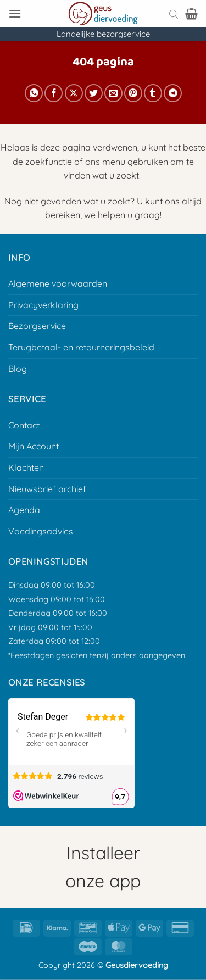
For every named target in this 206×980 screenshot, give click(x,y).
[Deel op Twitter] (94, 93)
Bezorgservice (37, 326)
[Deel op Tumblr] (153, 93)
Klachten (26, 467)
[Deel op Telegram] (173, 93)
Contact (24, 425)
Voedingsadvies (41, 531)
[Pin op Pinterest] (133, 93)
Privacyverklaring (43, 305)
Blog (18, 369)
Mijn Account (34, 446)
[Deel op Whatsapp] (34, 93)
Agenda (24, 510)
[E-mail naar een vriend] (113, 93)
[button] (15, 13)
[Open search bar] (174, 14)
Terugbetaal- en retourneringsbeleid (81, 347)
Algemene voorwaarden (58, 283)
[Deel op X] (74, 93)
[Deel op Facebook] (54, 93)
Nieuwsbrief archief (47, 489)
